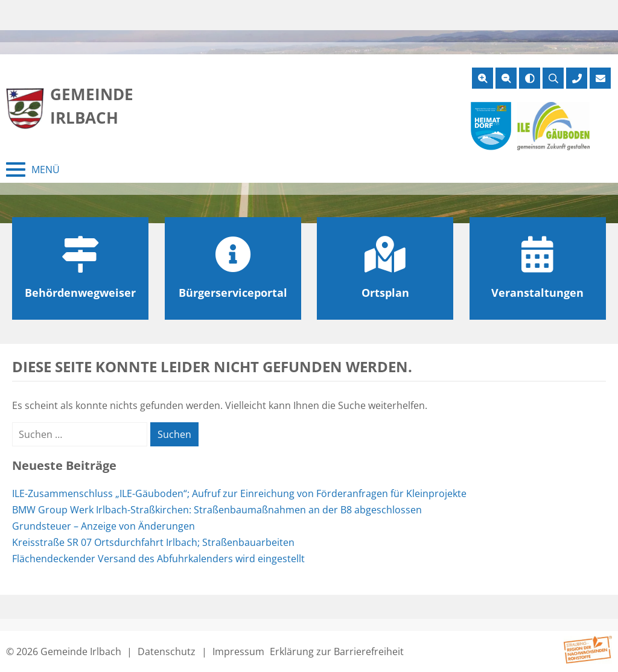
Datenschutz (167, 651)
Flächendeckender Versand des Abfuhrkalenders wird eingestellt (158, 559)
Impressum (238, 651)
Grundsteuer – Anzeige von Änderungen (104, 526)
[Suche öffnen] (553, 78)
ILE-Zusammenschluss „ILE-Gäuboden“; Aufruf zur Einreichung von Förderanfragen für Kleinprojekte (239, 493)
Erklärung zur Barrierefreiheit (337, 651)
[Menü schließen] (33, 170)
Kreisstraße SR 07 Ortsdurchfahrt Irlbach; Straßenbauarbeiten (153, 542)
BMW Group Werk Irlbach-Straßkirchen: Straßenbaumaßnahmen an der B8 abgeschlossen (217, 510)
